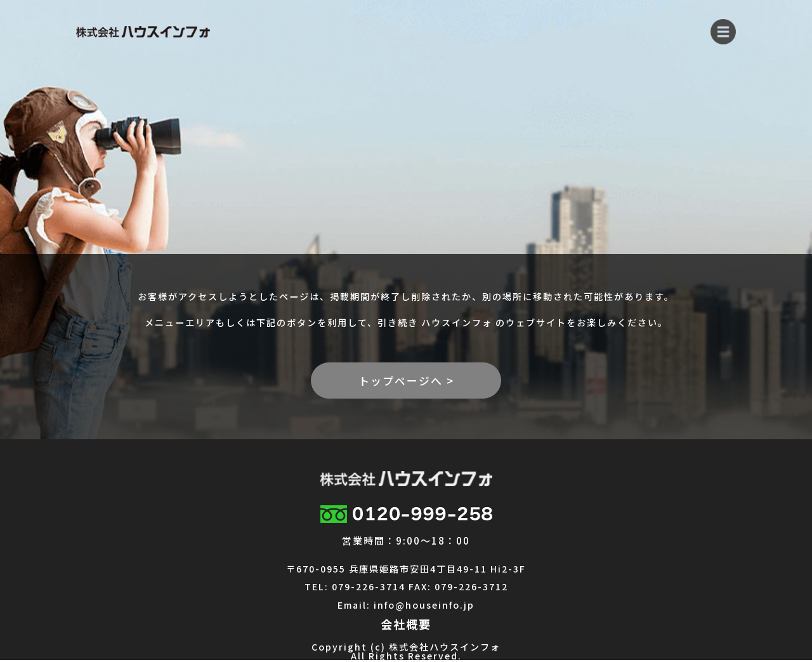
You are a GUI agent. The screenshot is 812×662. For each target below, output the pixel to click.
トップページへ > (406, 381)
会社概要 (406, 624)
